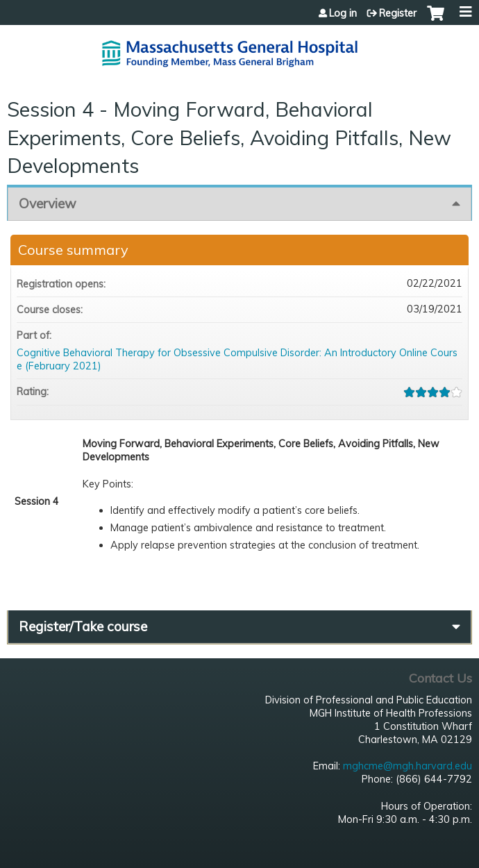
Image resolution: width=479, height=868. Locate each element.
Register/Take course (83, 626)
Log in (343, 13)
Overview (48, 203)
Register (398, 13)
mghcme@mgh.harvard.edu (407, 766)
